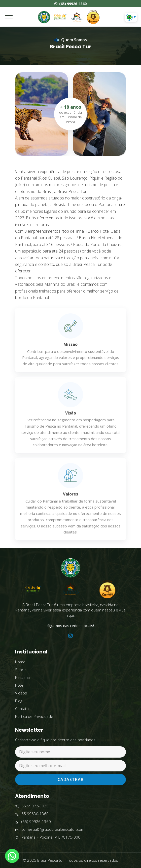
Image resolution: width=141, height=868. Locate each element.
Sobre (20, 670)
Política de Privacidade (34, 716)
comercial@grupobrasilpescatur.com (50, 829)
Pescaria (22, 677)
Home (20, 662)
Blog (19, 701)
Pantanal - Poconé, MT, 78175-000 (48, 837)
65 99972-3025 (32, 806)
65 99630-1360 (32, 814)
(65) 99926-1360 (70, 4)
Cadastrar (71, 779)
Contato (22, 709)
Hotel (20, 685)
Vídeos (21, 693)
